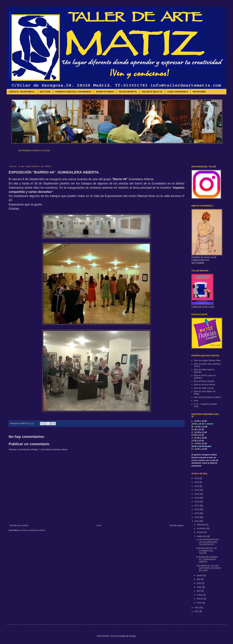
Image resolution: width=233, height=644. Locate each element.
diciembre (201, 525)
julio (199, 579)
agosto (200, 575)
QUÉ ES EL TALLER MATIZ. (22, 92)
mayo (200, 587)
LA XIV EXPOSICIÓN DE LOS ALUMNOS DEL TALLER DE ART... (208, 542)
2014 (197, 517)
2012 (197, 608)
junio (199, 583)
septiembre (202, 536)
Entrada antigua (176, 525)
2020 (197, 494)
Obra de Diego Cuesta (204, 388)
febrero (200, 599)
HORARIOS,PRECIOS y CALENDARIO (73, 92)
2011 (197, 611)
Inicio (99, 525)
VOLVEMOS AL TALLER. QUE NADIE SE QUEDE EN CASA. (209, 568)
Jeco (196, 401)
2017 (197, 506)
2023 (197, 482)
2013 (197, 521)
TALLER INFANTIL (128, 92)
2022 (197, 486)
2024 (197, 478)
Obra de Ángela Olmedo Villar (207, 360)
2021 (197, 490)
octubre (200, 532)
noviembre (202, 528)
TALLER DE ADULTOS (152, 92)
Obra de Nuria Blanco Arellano (207, 397)
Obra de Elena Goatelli (204, 381)
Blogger (132, 636)
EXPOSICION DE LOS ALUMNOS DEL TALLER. (207, 551)
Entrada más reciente (19, 525)
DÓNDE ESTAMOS (105, 92)
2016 (197, 509)
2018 (197, 502)
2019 (197, 498)
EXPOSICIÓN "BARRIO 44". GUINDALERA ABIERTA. (207, 560)
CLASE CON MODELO (178, 92)
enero (200, 603)
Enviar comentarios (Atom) (33, 530)
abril (199, 591)
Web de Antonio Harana (204, 385)
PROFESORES (199, 92)
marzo (200, 595)
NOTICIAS (45, 92)
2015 (197, 513)
